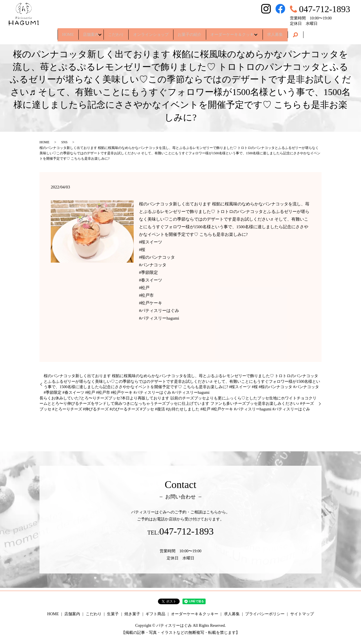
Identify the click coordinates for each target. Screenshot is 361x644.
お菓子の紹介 (194, 32)
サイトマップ (302, 614)
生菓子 (113, 614)
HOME (54, 32)
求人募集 (289, 32)
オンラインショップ (151, 32)
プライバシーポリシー (265, 614)
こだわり (112, 32)
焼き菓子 (132, 614)
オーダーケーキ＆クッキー (243, 32)
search (311, 33)
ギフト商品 (155, 614)
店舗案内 (81, 32)
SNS (64, 142)
